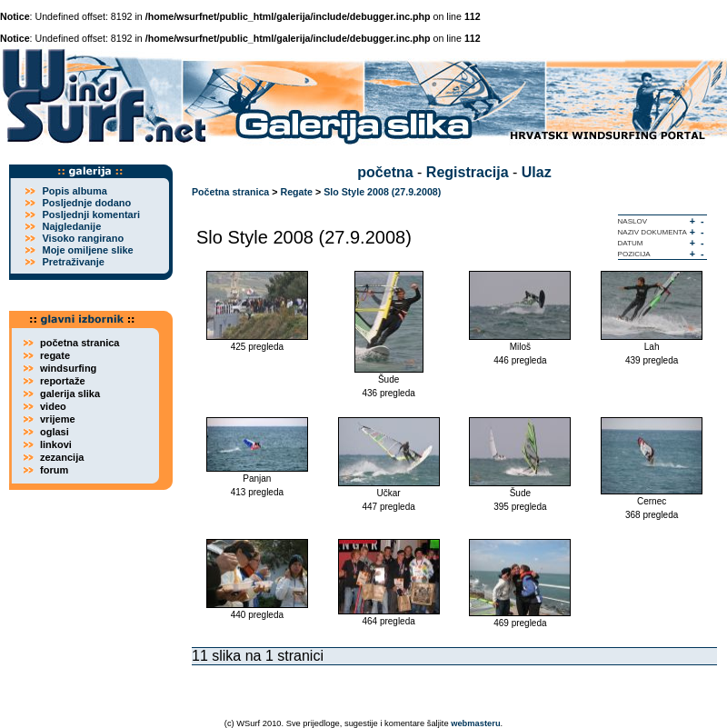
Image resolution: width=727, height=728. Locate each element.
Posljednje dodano (86, 203)
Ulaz (537, 172)
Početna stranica (230, 192)
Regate (296, 192)
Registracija (468, 172)
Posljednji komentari (91, 214)
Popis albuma (75, 191)
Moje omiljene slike (87, 250)
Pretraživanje (73, 262)
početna (385, 172)
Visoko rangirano (83, 238)
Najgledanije (71, 226)
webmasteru (475, 723)
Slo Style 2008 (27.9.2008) (382, 192)
